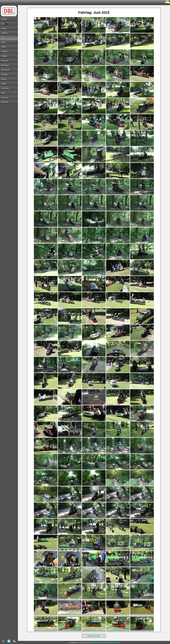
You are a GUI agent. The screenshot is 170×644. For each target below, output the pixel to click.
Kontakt (95, 642)
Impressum (104, 642)
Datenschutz (114, 642)
